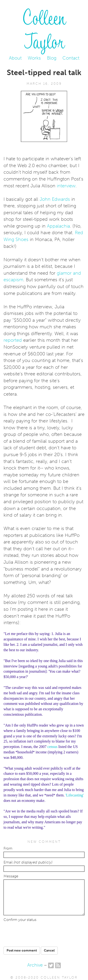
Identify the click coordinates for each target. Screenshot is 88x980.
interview (66, 186)
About (15, 58)
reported (13, 340)
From (8, 848)
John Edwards (55, 199)
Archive (35, 965)
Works (34, 58)
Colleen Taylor (44, 28)
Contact (71, 58)
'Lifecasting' (75, 795)
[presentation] (39, 932)
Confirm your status (20, 920)
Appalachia (58, 226)
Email (28, 862)
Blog (52, 58)
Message (11, 876)
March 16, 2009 (44, 84)
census (52, 747)
